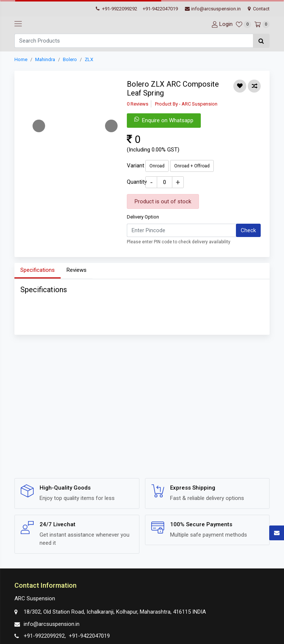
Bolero (70, 59)
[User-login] (221, 24)
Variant (136, 166)
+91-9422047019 (160, 9)
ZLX (89, 59)
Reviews (77, 270)
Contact (259, 9)
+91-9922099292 (116, 9)
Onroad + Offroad (192, 166)
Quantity (137, 182)
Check (248, 230)
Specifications (38, 270)
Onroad (157, 166)
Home (21, 59)
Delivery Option (143, 217)
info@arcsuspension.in (213, 9)
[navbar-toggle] (18, 24)
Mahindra (45, 59)
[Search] (134, 41)
